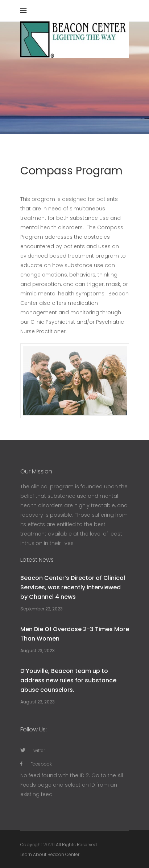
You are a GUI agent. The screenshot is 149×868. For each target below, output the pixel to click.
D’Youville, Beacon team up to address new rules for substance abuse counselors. (68, 680)
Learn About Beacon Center (50, 854)
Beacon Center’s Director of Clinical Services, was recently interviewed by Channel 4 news (73, 587)
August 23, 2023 (38, 651)
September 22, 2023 (42, 609)
